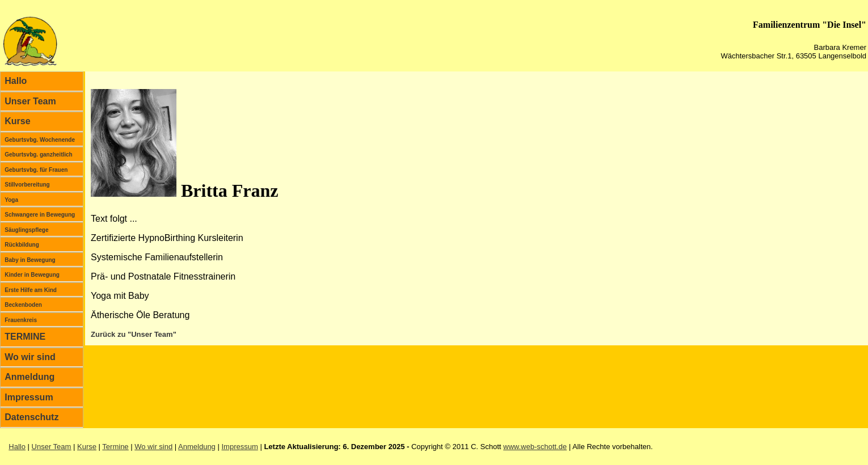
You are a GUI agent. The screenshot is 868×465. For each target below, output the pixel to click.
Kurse (17, 121)
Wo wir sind (30, 357)
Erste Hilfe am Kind (31, 290)
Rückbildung (22, 245)
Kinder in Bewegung (32, 275)
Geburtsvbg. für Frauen (36, 170)
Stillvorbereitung (27, 185)
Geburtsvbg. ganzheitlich (38, 155)
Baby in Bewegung (30, 260)
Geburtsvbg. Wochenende (40, 140)
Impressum (29, 397)
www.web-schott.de (535, 447)
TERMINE (25, 337)
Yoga (11, 200)
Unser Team (30, 101)
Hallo (16, 81)
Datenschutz (31, 417)
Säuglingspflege (26, 230)
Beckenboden (23, 305)
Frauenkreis (21, 320)
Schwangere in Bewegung (40, 215)
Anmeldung (30, 377)
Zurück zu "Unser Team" (134, 334)
